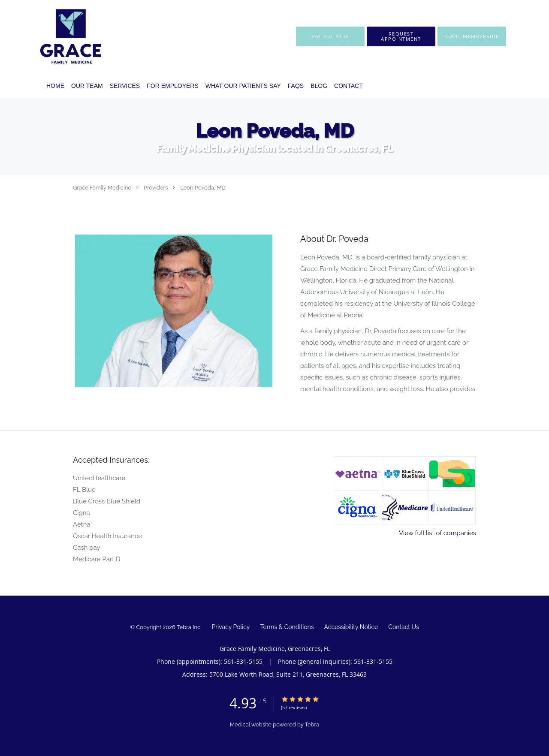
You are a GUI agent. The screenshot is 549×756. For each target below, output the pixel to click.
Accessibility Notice (351, 627)
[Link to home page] (58, 36)
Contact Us (403, 627)
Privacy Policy (231, 627)
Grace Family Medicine (102, 188)
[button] (401, 36)
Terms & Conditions (287, 627)
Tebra (312, 724)
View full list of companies (437, 533)
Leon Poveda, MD (203, 188)
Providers (156, 188)
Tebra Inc (189, 627)
